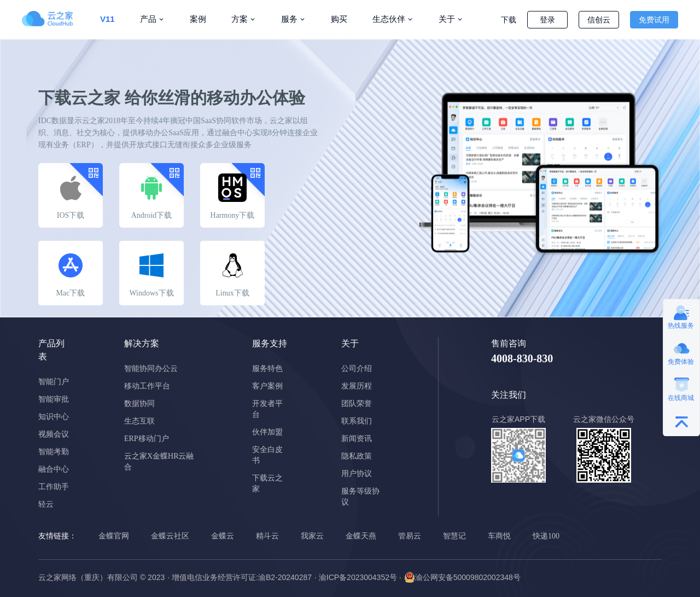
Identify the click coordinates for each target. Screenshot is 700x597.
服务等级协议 (360, 497)
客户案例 (267, 386)
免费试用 (654, 20)
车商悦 (499, 536)
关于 (447, 19)
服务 (289, 19)
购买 (339, 19)
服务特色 (267, 369)
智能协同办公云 (151, 369)
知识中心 (54, 417)
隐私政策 (357, 456)
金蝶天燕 (361, 536)
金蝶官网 (114, 536)
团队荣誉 (357, 404)
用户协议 (357, 474)
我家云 (312, 536)
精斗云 (267, 536)
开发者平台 (267, 409)
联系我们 (357, 421)
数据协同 (139, 404)
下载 (509, 20)
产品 (148, 19)
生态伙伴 (389, 19)
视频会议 (54, 434)
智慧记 (454, 536)
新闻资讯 (357, 439)
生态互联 (139, 421)
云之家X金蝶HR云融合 (159, 462)
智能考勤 (54, 452)
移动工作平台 (147, 386)
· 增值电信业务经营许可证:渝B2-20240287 (240, 577)
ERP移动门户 (147, 439)
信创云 (599, 20)
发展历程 (357, 386)
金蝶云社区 (170, 536)
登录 (547, 20)
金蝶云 (223, 536)
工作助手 (54, 487)
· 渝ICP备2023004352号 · (358, 577)
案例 (198, 19)
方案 (240, 19)
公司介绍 (357, 369)
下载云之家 (267, 483)
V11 (107, 19)
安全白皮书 (267, 455)
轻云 (46, 504)
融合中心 (54, 469)
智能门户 (54, 382)
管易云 (410, 536)
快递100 (546, 536)
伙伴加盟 (267, 432)
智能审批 (54, 399)
